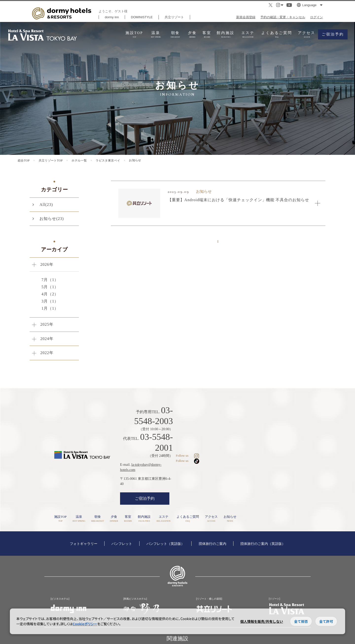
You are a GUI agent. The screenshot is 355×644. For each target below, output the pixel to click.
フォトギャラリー (84, 514)
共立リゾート (174, 17)
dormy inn (112, 17)
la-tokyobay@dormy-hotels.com (195, 443)
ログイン (317, 17)
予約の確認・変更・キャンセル (283, 17)
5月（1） (50, 287)
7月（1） (50, 280)
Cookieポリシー (85, 624)
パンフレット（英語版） (165, 514)
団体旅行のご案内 (213, 514)
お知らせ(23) (52, 219)
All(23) (46, 205)
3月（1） (50, 301)
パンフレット (122, 514)
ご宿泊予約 (186, 467)
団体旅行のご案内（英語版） (263, 514)
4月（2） (50, 294)
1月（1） (50, 308)
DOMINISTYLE (142, 17)
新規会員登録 (246, 17)
